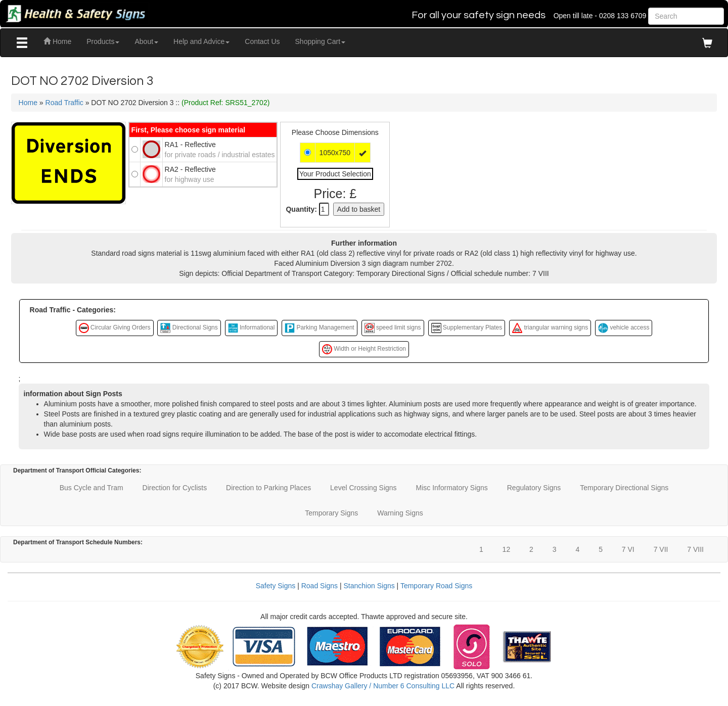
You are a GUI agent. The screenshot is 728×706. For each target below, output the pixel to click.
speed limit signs (393, 328)
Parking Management (319, 328)
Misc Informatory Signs (451, 488)
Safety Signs (276, 586)
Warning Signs (400, 513)
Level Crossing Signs (363, 488)
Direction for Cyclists (175, 488)
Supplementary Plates (467, 328)
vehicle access (624, 328)
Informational (252, 328)
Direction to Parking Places (268, 488)
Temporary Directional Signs (624, 488)
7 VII (661, 549)
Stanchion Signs (369, 586)
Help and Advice (201, 41)
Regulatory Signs (534, 488)
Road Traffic (64, 103)
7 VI (628, 549)
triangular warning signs (550, 328)
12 (507, 549)
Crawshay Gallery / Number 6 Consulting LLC (383, 686)
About (146, 41)
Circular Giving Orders (115, 328)
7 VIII (695, 549)
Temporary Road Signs (436, 586)
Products (103, 41)
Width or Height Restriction (364, 349)
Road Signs (320, 586)
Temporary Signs (331, 513)
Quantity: (301, 209)
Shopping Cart (321, 41)
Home (57, 41)
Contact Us (262, 41)
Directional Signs (189, 328)
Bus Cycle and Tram (92, 488)
